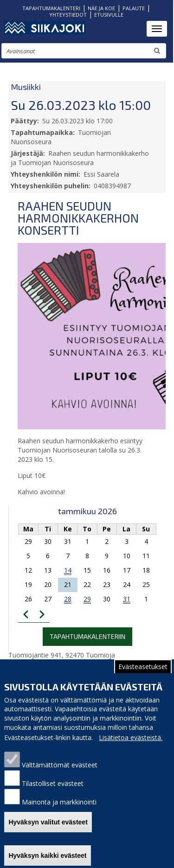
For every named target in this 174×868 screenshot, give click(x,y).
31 (127, 599)
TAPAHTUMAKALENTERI (51, 8)
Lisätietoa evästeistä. (131, 748)
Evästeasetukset (143, 677)
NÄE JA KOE (101, 8)
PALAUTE (134, 8)
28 (68, 599)
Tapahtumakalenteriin (87, 636)
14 (68, 570)
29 (87, 599)
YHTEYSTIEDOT (68, 15)
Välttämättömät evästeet (60, 775)
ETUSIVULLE (109, 15)
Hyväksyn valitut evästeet (48, 832)
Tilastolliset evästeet (53, 794)
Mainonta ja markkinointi (59, 812)
